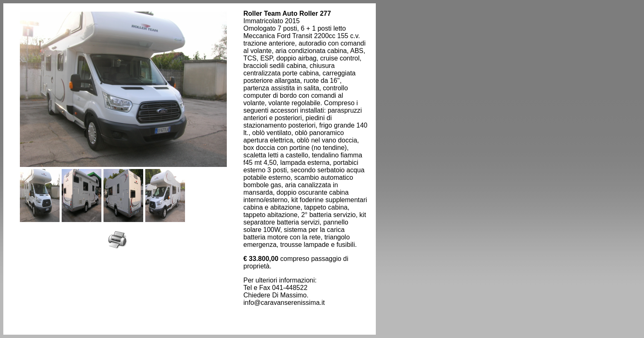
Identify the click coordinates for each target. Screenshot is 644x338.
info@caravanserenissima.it (284, 303)
